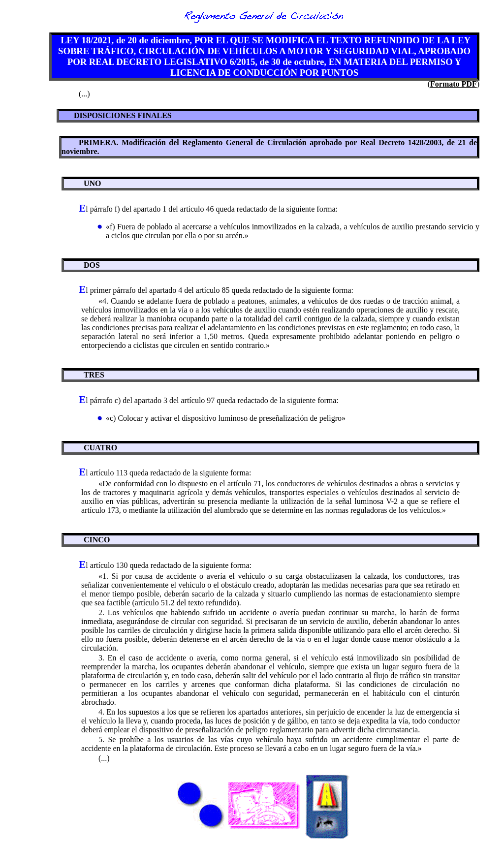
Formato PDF (454, 84)
